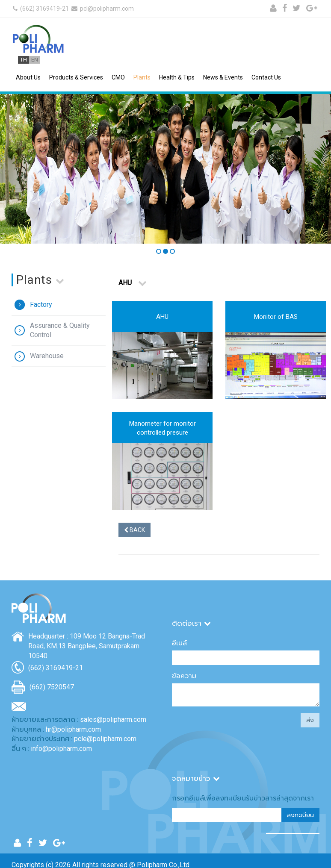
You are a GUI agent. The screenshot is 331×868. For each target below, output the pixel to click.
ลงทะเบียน (300, 815)
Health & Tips (177, 77)
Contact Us (266, 77)
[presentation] (217, 725)
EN (35, 60)
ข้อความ (184, 676)
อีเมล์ (179, 643)
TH (24, 60)
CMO (118, 77)
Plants (142, 77)
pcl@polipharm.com (102, 9)
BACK (134, 530)
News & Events (223, 77)
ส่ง (310, 720)
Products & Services (76, 77)
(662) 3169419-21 (40, 9)
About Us (28, 77)
